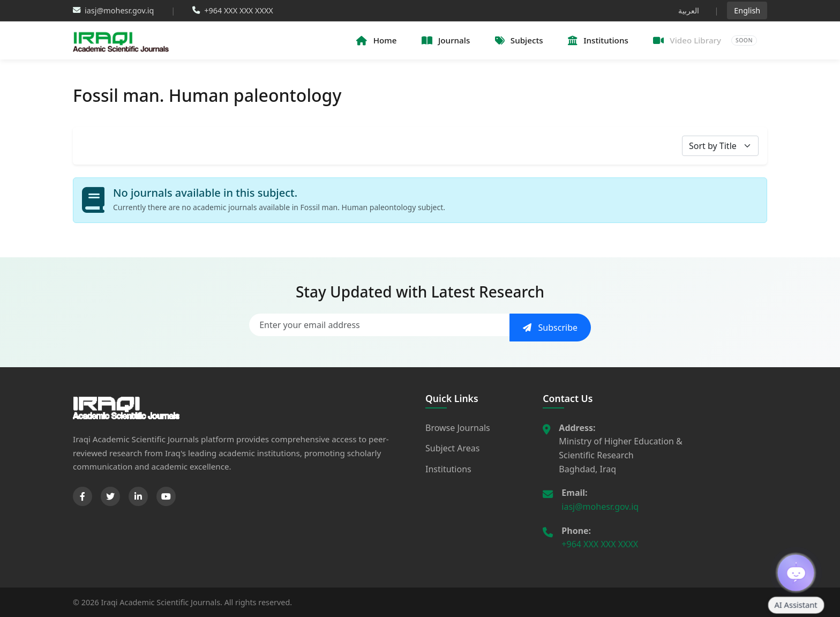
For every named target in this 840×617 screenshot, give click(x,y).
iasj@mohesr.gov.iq (600, 507)
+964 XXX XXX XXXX (600, 544)
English (747, 10)
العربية (689, 10)
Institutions (448, 469)
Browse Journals (458, 428)
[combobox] (720, 146)
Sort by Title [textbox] (713, 146)
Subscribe (550, 328)
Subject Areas (452, 448)
